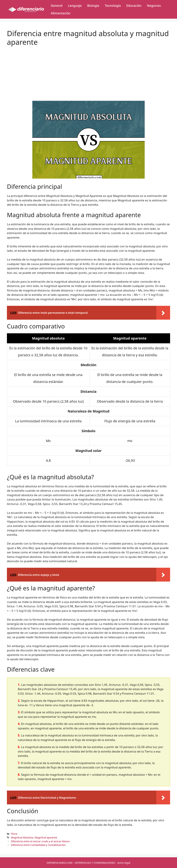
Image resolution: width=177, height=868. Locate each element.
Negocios (154, 6)
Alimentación (61, 13)
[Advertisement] (88, 71)
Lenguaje (75, 6)
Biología (93, 6)
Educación (134, 6)
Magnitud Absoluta (22, 837)
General (57, 6)
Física (14, 834)
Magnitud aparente (46, 837)
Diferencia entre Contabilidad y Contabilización (38, 845)
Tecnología (113, 6)
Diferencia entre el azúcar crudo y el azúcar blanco (40, 841)
